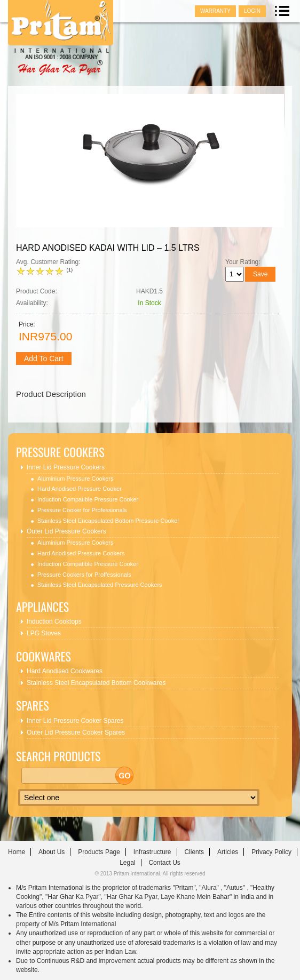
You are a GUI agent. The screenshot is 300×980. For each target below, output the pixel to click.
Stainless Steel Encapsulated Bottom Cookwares (96, 683)
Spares (33, 706)
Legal (127, 863)
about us (52, 852)
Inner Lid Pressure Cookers (66, 467)
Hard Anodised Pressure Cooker (80, 489)
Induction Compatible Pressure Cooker (88, 499)
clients (194, 852)
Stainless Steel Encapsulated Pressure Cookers (100, 585)
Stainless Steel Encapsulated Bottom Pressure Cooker (108, 521)
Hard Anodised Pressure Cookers (81, 553)
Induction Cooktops (54, 622)
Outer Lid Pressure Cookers (66, 531)
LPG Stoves (44, 633)
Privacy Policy (271, 852)
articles (228, 852)
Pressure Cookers (60, 452)
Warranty (215, 11)
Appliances (42, 607)
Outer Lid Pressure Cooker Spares (76, 732)
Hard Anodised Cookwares (65, 671)
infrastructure (152, 852)
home (17, 852)
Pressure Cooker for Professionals (82, 510)
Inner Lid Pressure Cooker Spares (75, 721)
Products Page (99, 852)
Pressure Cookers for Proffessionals (84, 575)
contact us (164, 863)
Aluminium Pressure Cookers (75, 479)
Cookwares (44, 656)
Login (252, 11)
